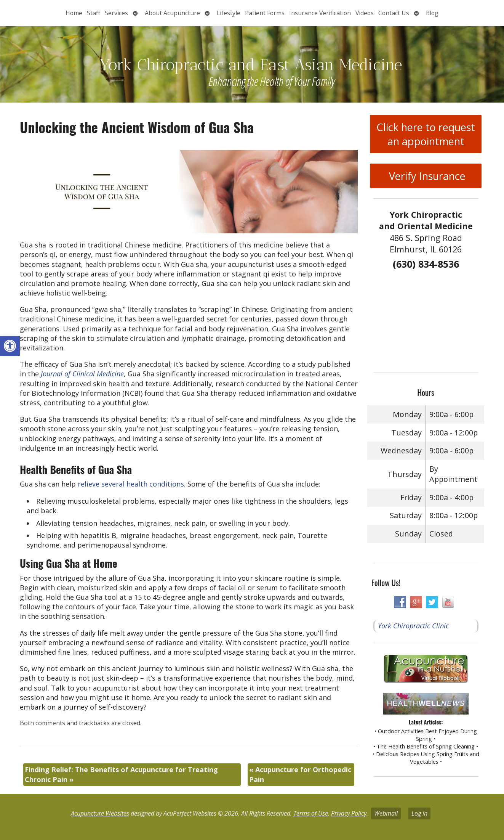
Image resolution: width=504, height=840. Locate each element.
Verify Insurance (426, 176)
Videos (365, 13)
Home (74, 13)
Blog (432, 13)
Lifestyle (229, 13)
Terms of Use (311, 813)
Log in (419, 813)
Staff (94, 13)
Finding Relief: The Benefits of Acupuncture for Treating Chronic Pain (121, 774)
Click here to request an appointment (426, 134)
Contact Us (394, 13)
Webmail (386, 813)
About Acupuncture (172, 13)
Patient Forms (265, 13)
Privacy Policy (349, 813)
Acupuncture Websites (100, 813)
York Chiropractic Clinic (413, 626)
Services (116, 13)
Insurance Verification (320, 13)
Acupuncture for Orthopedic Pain (300, 774)
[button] (10, 346)
